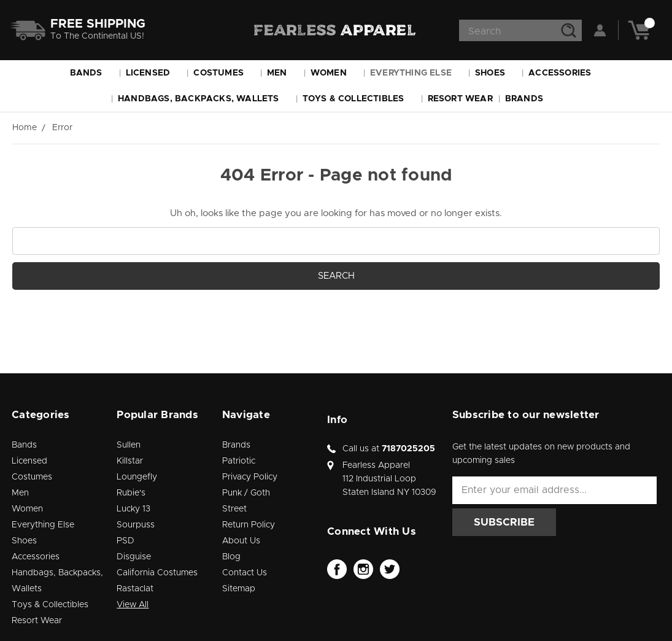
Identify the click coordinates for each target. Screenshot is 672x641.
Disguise (134, 557)
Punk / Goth (246, 493)
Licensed (154, 73)
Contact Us (245, 573)
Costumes (224, 73)
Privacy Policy (250, 477)
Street (234, 509)
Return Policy (249, 525)
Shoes (496, 73)
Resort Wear (460, 99)
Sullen (129, 445)
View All (133, 605)
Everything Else (416, 73)
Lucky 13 (133, 509)
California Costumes (157, 573)
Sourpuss (136, 525)
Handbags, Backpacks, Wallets (204, 99)
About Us (241, 541)
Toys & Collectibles (359, 99)
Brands (530, 99)
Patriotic (239, 461)
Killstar (130, 461)
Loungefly (137, 477)
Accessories (565, 73)
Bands (92, 73)
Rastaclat (135, 589)
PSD (126, 541)
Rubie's (131, 493)
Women (334, 73)
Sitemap (239, 589)
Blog (231, 557)
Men (283, 73)
